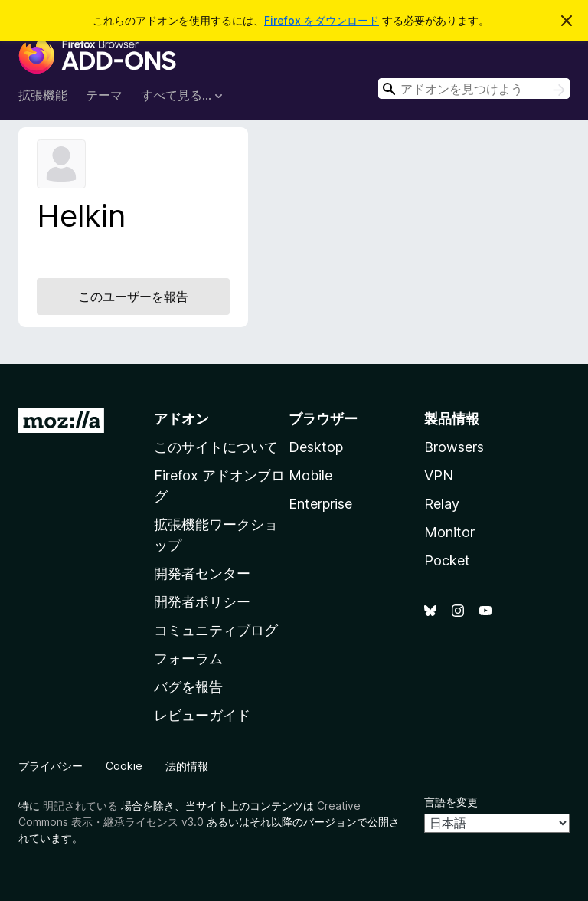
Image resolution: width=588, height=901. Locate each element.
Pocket (447, 560)
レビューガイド (202, 715)
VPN (439, 475)
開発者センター (202, 573)
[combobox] (474, 88)
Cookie (124, 766)
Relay (442, 504)
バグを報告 (188, 687)
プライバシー (51, 766)
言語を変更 (451, 802)
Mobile (310, 475)
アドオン (181, 419)
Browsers (454, 447)
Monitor (449, 532)
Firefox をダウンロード (322, 20)
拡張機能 (43, 95)
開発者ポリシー (202, 602)
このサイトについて (216, 447)
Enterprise (320, 504)
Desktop (316, 447)
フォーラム (188, 659)
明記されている (80, 806)
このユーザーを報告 (133, 297)
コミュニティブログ (216, 630)
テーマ (104, 95)
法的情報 (187, 766)
